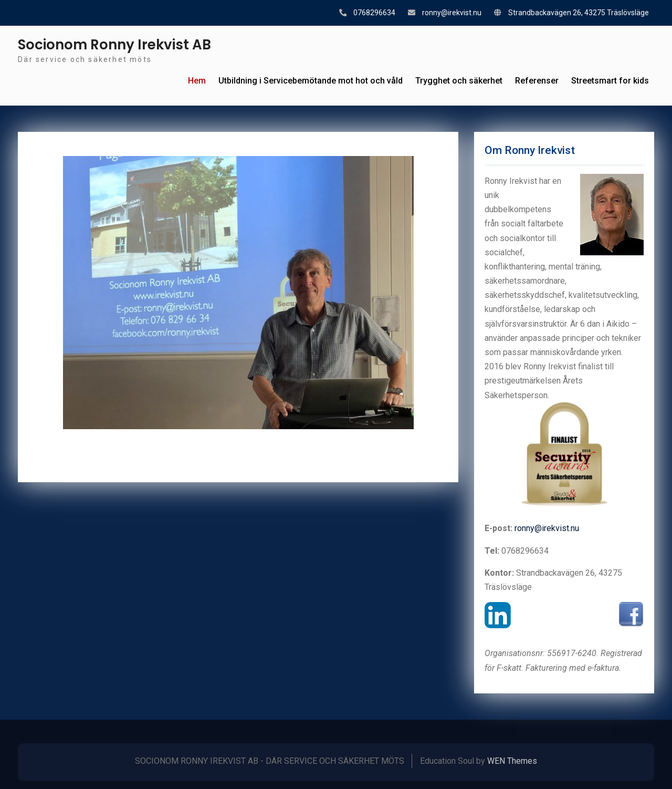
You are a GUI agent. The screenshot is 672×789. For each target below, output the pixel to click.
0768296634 (374, 13)
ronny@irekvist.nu (452, 13)
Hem (197, 81)
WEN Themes (512, 761)
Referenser (537, 81)
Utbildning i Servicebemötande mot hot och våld (311, 81)
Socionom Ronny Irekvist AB (114, 45)
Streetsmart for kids (610, 81)
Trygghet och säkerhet (459, 81)
